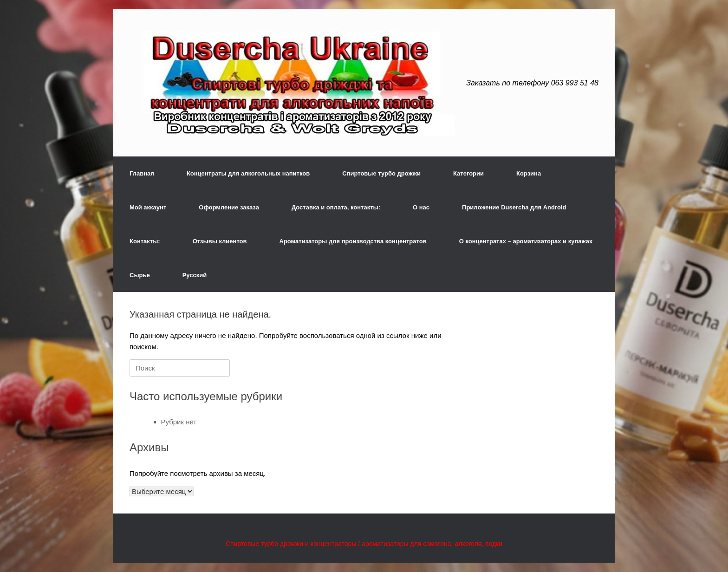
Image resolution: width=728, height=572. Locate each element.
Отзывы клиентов (220, 241)
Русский (195, 275)
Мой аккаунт (148, 207)
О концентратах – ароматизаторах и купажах (526, 241)
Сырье (140, 275)
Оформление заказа (229, 207)
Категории (468, 173)
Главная (142, 173)
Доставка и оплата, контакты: (336, 207)
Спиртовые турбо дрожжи (381, 173)
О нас (421, 207)
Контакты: (145, 241)
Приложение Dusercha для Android (514, 207)
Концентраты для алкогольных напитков (248, 173)
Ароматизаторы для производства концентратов (353, 241)
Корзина (529, 173)
